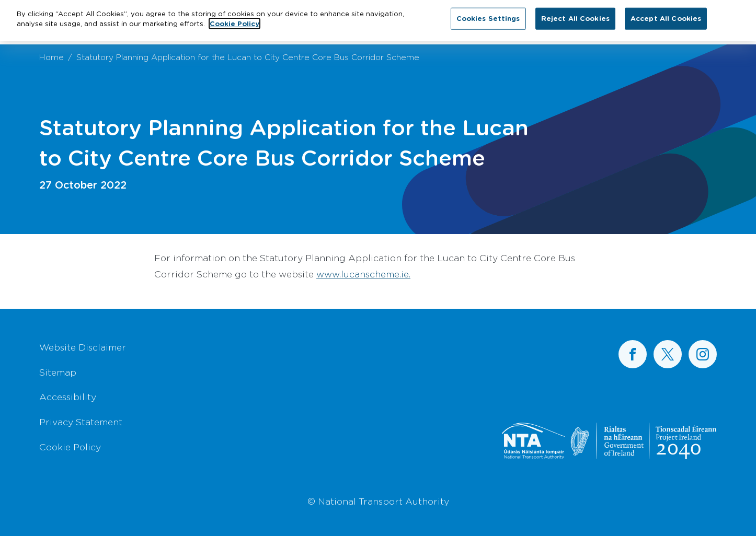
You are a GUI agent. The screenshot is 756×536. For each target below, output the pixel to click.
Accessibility (68, 397)
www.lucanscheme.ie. (363, 274)
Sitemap (58, 372)
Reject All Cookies (575, 16)
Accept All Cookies (666, 16)
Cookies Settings (488, 16)
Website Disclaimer (83, 347)
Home (51, 57)
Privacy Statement (81, 422)
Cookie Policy (70, 447)
